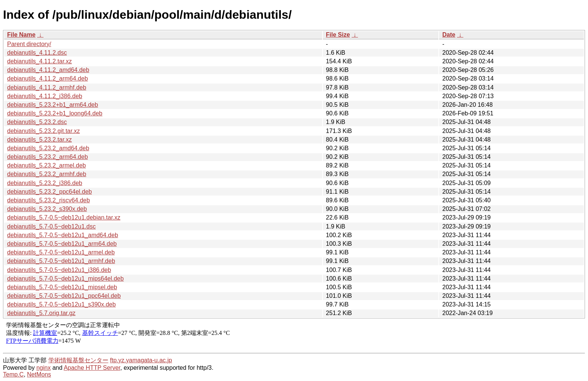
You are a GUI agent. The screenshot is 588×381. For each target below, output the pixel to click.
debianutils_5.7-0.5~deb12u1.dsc (51, 226)
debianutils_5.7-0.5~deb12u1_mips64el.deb (65, 279)
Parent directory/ (29, 44)
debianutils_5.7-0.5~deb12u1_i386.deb (59, 270)
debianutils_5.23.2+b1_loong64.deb (55, 113)
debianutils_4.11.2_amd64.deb (48, 70)
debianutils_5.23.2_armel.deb (46, 165)
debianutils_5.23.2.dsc (37, 122)
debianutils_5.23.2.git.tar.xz (43, 131)
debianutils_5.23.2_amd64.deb (48, 148)
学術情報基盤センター (78, 360)
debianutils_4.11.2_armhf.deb (47, 87)
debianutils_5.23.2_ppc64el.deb (49, 192)
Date (449, 35)
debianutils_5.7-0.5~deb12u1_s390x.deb (61, 304)
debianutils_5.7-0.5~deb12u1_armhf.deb (61, 261)
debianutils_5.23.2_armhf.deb (47, 174)
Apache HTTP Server (92, 368)
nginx (43, 368)
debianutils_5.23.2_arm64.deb (47, 157)
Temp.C (13, 374)
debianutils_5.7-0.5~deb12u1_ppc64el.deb (64, 296)
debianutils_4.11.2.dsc (37, 53)
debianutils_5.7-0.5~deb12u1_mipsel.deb (62, 287)
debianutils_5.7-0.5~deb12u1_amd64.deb (63, 235)
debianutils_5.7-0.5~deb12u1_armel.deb (61, 252)
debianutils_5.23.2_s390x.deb (47, 209)
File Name (21, 35)
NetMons (39, 374)
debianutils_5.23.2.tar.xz (40, 140)
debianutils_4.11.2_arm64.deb (47, 78)
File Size (338, 35)
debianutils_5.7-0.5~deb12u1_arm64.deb (62, 244)
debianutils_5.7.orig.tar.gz (41, 313)
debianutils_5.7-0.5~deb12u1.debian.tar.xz (64, 217)
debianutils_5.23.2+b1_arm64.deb (52, 105)
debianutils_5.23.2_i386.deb (45, 183)
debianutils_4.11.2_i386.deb (45, 96)
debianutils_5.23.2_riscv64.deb (49, 200)
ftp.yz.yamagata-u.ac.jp (141, 360)
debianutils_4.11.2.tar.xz (40, 61)
